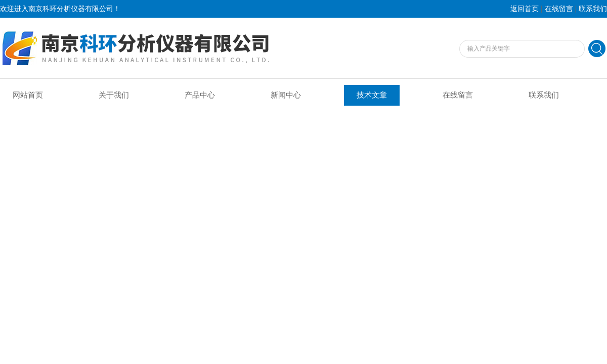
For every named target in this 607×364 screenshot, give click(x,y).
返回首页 (525, 9)
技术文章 (372, 95)
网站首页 (28, 95)
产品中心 (200, 95)
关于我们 (114, 95)
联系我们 (593, 9)
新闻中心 (286, 95)
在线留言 (559, 9)
